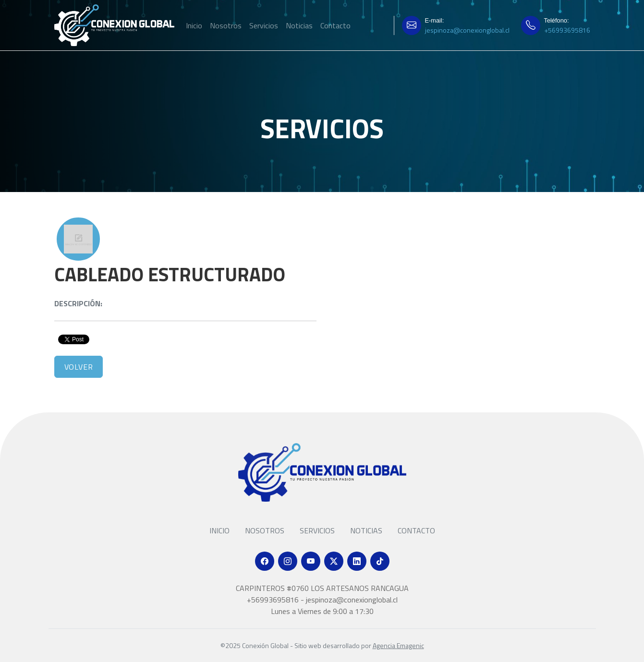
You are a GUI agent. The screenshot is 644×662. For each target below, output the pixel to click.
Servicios (264, 25)
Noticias (299, 25)
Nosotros (226, 25)
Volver (79, 367)
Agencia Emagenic (398, 645)
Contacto (335, 25)
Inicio (194, 25)
